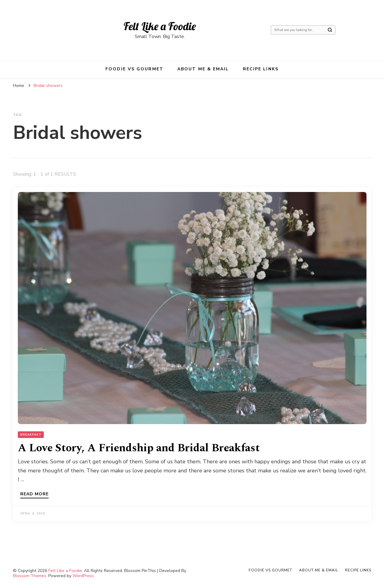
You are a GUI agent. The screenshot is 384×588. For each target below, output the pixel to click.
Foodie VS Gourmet (134, 69)
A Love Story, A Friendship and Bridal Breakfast (139, 448)
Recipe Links (261, 69)
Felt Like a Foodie (160, 26)
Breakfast (31, 435)
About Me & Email (203, 69)
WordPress (83, 576)
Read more (34, 494)
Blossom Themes (30, 576)
